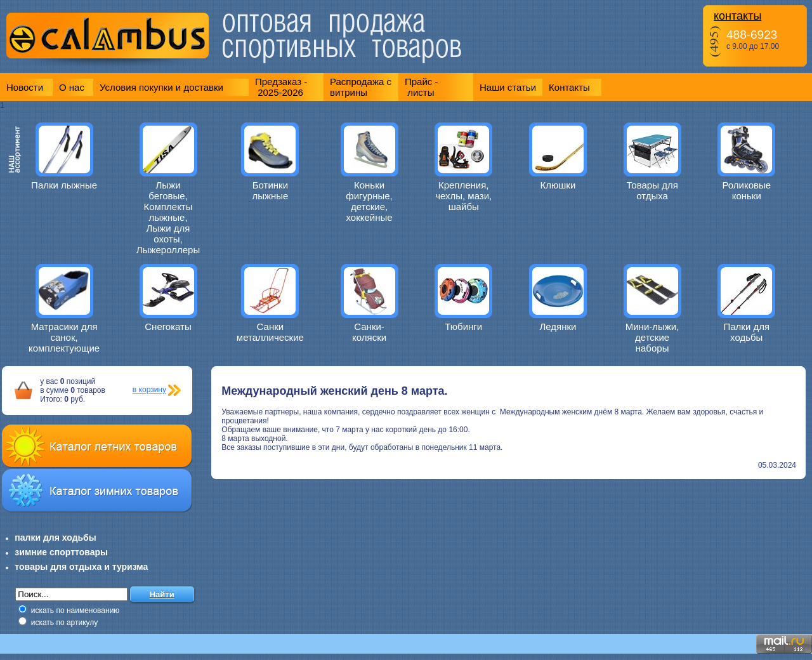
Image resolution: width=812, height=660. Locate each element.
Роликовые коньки (746, 190)
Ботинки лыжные (270, 190)
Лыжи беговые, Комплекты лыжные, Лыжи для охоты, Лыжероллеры (168, 217)
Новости (25, 87)
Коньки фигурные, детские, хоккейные (369, 201)
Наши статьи (508, 87)
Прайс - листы (422, 87)
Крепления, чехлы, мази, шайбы (463, 196)
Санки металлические (270, 332)
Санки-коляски (369, 332)
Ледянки (558, 327)
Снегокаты (168, 327)
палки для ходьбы (55, 538)
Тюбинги (463, 327)
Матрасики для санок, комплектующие (64, 337)
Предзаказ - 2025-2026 (281, 87)
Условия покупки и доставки (161, 87)
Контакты (569, 87)
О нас (72, 87)
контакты (737, 16)
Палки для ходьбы (746, 332)
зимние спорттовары (61, 552)
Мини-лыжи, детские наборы (652, 337)
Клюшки (558, 185)
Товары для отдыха (652, 190)
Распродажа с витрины (361, 87)
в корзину (149, 390)
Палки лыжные (64, 185)
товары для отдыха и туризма (81, 567)
